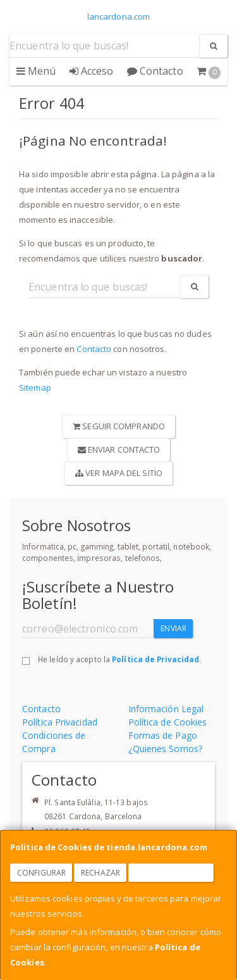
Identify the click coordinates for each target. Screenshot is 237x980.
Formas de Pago (163, 735)
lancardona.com (118, 16)
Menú (36, 71)
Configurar (41, 873)
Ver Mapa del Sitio (119, 473)
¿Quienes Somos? (166, 749)
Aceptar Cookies (171, 873)
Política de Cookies (168, 722)
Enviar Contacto (119, 449)
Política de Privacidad (155, 659)
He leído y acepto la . (119, 659)
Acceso (92, 71)
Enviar (173, 628)
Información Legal (166, 709)
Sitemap (35, 387)
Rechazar (100, 873)
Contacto (155, 71)
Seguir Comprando (119, 426)
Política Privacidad (60, 722)
